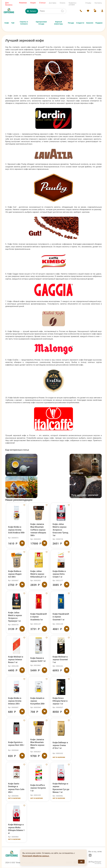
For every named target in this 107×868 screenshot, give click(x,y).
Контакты (98, 3)
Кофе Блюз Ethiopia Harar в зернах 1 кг (60, 701)
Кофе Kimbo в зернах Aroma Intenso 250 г (15, 701)
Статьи (42, 3)
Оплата (62, 3)
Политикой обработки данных (36, 856)
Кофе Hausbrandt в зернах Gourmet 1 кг (61, 617)
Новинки (23, 3)
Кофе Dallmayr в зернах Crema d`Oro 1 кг (60, 745)
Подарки (99, 23)
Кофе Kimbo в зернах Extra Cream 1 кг (59, 574)
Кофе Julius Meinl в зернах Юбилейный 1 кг (38, 574)
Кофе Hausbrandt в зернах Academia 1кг (39, 617)
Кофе (7, 23)
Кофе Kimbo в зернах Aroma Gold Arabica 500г (16, 530)
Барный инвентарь (59, 23)
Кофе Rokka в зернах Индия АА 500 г (15, 574)
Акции (33, 3)
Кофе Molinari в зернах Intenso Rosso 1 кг (16, 660)
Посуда (71, 23)
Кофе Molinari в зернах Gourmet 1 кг (60, 660)
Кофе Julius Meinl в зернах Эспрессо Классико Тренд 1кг (60, 530)
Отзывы (88, 3)
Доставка (53, 3)
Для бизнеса (9, 4)
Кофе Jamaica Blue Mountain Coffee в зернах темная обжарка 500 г (38, 530)
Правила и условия (72, 4)
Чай (13, 23)
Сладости (80, 23)
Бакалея (90, 23)
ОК (81, 862)
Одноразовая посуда (41, 23)
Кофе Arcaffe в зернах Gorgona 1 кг (38, 788)
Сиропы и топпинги (24, 23)
